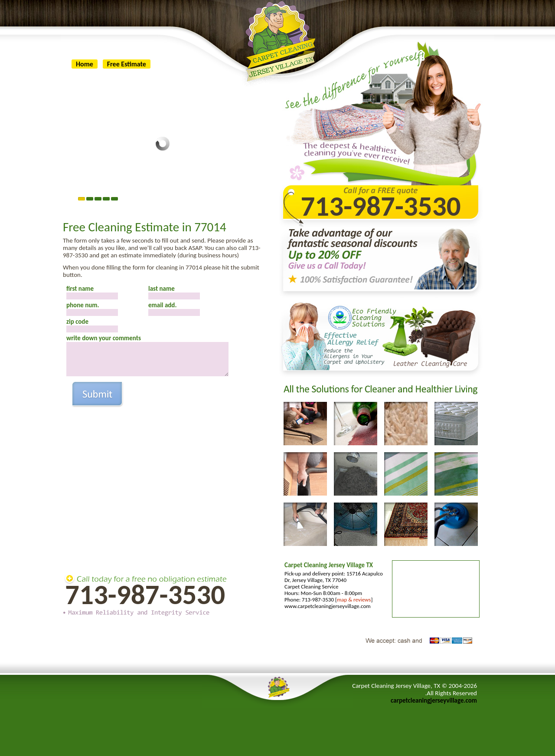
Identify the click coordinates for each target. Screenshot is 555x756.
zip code (77, 322)
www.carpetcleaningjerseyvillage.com (328, 606)
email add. (162, 305)
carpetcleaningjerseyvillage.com (434, 700)
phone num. (83, 305)
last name (162, 289)
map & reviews (354, 600)
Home (85, 64)
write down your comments (104, 338)
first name (80, 289)
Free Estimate (127, 64)
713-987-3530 (145, 594)
